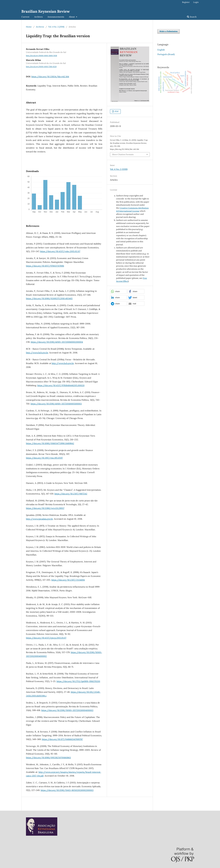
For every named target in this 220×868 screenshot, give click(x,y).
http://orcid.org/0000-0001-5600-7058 (41, 56)
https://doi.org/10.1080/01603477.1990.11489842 (50, 443)
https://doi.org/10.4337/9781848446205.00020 (61, 385)
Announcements (56, 17)
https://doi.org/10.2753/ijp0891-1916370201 (78, 681)
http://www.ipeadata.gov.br (39, 519)
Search (192, 17)
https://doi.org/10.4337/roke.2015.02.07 (60, 251)
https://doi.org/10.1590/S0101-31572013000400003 (67, 710)
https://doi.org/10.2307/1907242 (71, 494)
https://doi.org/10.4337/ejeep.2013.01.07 (46, 638)
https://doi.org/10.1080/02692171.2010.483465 (49, 298)
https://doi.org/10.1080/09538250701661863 (48, 758)
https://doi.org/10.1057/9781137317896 (45, 266)
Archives (38, 17)
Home (29, 27)
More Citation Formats (123, 154)
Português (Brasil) (166, 54)
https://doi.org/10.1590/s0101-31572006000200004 (57, 342)
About (72, 17)
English (161, 50)
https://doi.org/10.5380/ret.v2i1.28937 (45, 508)
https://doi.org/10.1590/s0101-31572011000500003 (56, 404)
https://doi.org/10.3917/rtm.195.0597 (44, 458)
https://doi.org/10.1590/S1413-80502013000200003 (67, 790)
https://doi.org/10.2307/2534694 (68, 580)
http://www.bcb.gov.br (37, 353)
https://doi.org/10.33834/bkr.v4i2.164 (50, 77)
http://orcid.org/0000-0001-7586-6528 (41, 67)
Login (196, 2)
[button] (118, 291)
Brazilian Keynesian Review (46, 11)
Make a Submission (169, 31)
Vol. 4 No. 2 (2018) (56, 27)
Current (25, 17)
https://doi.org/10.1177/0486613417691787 (62, 739)
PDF (116, 111)
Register (186, 2)
